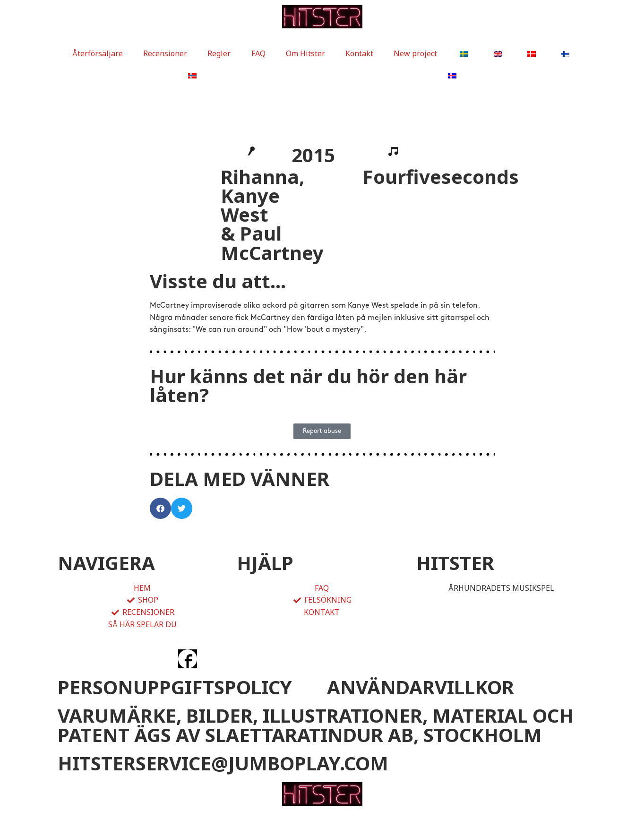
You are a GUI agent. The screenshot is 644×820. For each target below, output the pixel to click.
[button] (160, 508)
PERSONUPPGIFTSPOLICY (175, 687)
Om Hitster (305, 53)
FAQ (258, 53)
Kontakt (359, 53)
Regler (219, 53)
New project (415, 53)
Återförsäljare (98, 53)
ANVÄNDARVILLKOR (421, 687)
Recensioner (165, 53)
